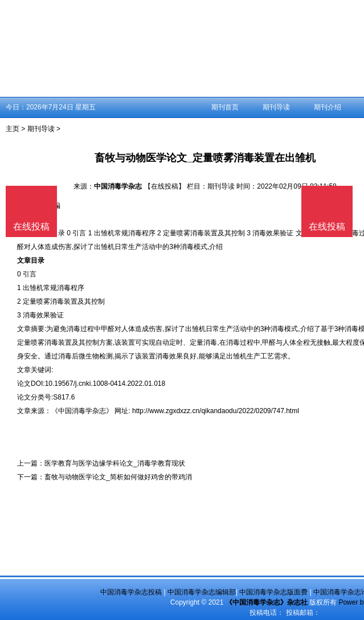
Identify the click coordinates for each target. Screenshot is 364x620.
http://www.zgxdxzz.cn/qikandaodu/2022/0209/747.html (216, 411)
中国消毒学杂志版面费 (273, 592)
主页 (13, 129)
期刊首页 (225, 107)
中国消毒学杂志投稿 (131, 592)
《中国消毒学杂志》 (82, 411)
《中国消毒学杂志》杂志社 (267, 602)
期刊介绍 (328, 107)
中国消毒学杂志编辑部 (202, 592)
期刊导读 (276, 107)
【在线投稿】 (165, 186)
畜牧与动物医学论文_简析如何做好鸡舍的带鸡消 (118, 477)
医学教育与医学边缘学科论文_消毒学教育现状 (115, 463)
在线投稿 (327, 227)
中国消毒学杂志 (118, 186)
